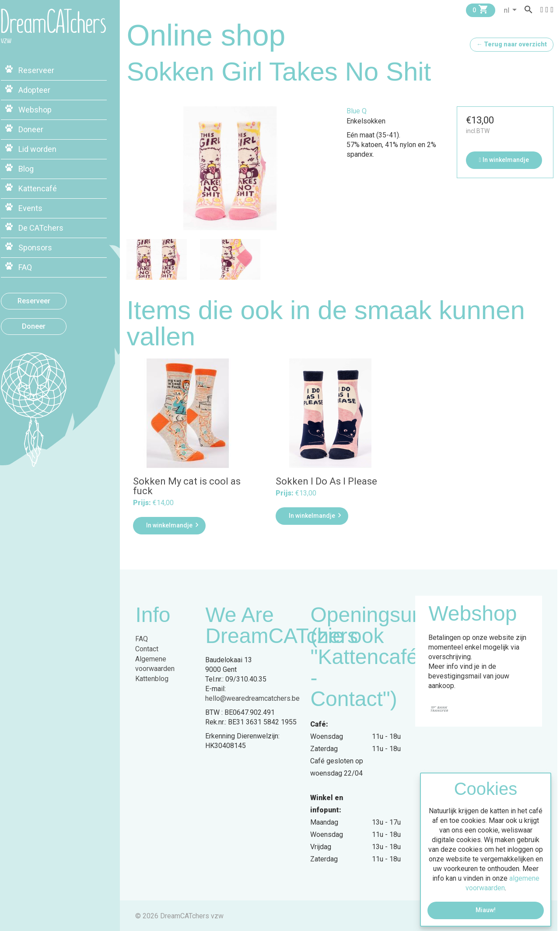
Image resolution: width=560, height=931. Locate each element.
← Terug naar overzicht (512, 44)
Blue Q (358, 111)
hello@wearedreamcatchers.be (255, 697)
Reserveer (46, 298)
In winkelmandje (504, 160)
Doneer (46, 323)
